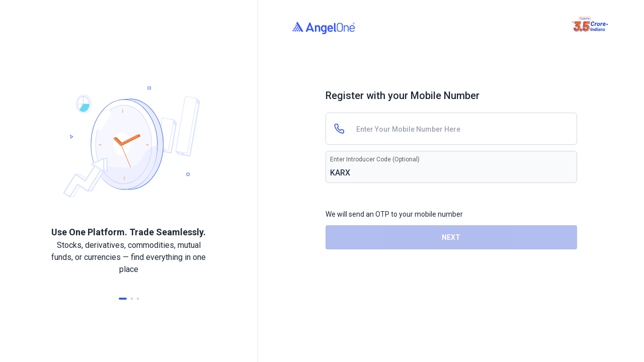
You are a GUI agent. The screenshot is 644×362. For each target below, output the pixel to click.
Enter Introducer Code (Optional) (375, 159)
